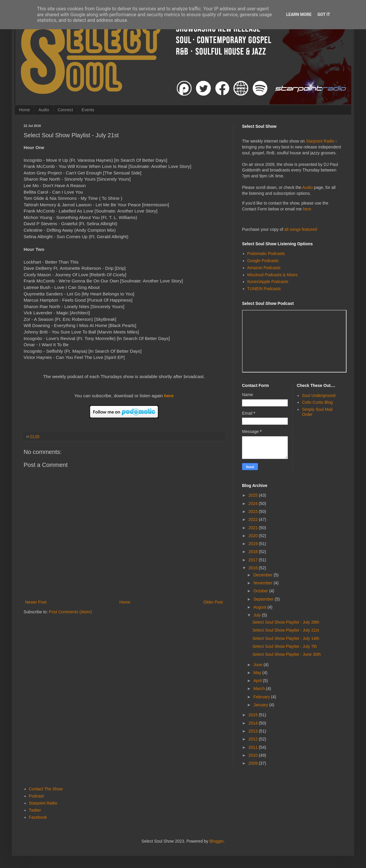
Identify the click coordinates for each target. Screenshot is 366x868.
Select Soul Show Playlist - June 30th (287, 654)
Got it (324, 14)
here (169, 396)
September (264, 599)
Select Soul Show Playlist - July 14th (286, 638)
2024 (254, 504)
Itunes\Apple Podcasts (268, 282)
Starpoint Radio (320, 141)
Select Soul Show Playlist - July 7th (285, 646)
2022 (254, 519)
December (263, 575)
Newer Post (36, 602)
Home (24, 110)
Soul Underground (319, 395)
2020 (254, 536)
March (260, 689)
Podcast (36, 796)
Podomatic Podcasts (266, 254)
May (258, 673)
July (258, 615)
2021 (254, 528)
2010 (254, 755)
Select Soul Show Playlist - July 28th (286, 622)
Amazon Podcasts (264, 268)
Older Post (213, 602)
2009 (254, 763)
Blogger (217, 841)
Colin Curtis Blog (317, 402)
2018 (254, 552)
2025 (254, 495)
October (261, 591)
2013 (254, 731)
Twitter (35, 810)
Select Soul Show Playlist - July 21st (286, 630)
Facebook (38, 817)
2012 (254, 739)
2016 (254, 568)
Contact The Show (46, 789)
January (261, 705)
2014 (254, 723)
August (260, 607)
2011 (254, 747)
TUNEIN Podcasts (264, 289)
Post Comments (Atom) (70, 612)
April (258, 681)
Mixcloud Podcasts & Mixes (272, 275)
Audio (44, 110)
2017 (254, 560)
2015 (254, 715)
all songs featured (301, 229)
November (263, 583)
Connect (65, 110)
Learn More (299, 14)
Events (88, 110)
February (262, 697)
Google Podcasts (263, 261)
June (258, 665)
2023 (254, 511)
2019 (254, 544)
